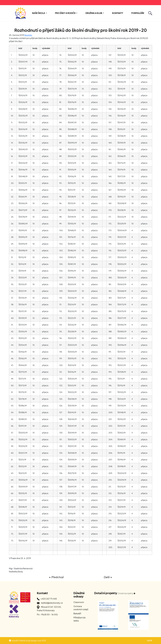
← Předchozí (56, 577)
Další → (108, 577)
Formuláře (138, 13)
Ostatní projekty (126, 593)
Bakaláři (77, 613)
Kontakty (118, 13)
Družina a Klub (94, 13)
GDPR (150, 641)
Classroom (79, 602)
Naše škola (39, 13)
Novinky (28, 35)
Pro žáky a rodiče (65, 13)
